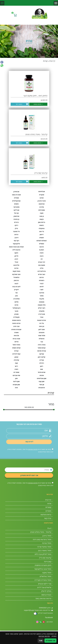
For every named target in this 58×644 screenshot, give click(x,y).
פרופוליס (42, 339)
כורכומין (16, 280)
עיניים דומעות (42, 320)
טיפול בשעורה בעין (45, 550)
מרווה (16, 305)
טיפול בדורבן (47, 536)
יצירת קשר (48, 518)
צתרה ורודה (42, 345)
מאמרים (48, 511)
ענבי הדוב (16, 326)
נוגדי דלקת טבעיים (45, 584)
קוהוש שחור (42, 348)
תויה (16, 388)
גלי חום (42, 231)
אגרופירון (16, 192)
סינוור (16, 311)
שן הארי (42, 385)
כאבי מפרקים (16, 274)
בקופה (42, 219)
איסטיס (16, 204)
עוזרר (42, 317)
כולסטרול (16, 277)
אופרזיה (16, 198)
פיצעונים (42, 332)
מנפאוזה (42, 302)
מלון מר (42, 299)
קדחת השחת (16, 348)
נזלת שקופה (42, 305)
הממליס (42, 244)
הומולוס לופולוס (42, 241)
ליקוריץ (16, 290)
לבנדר (42, 284)
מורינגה (42, 293)
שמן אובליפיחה (42, 378)
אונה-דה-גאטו (16, 195)
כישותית (42, 280)
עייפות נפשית (16, 320)
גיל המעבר (16, 231)
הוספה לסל (19, 104)
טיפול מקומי (16, 271)
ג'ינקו (16, 225)
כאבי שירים (42, 274)
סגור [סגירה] (41, 640)
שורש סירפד (42, 372)
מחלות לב (16, 299)
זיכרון (16, 259)
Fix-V (49, 528)
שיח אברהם (16, 375)
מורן (16, 296)
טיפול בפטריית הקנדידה (43, 580)
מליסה (16, 302)
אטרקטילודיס (16, 201)
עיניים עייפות (16, 323)
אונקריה (42, 195)
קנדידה (42, 360)
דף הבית (52, 61)
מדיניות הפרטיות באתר (43, 598)
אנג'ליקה (16, 210)
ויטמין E (42, 250)
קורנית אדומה (42, 351)
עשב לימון (42, 329)
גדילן (16, 228)
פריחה (16, 342)
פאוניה (16, 332)
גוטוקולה (42, 228)
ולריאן (16, 256)
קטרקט (42, 354)
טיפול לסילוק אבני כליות (43, 554)
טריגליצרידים (42, 271)
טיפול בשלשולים (46, 576)
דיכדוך (16, 238)
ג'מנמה (42, 225)
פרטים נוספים (38, 104)
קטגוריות (48, 507)
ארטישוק (16, 216)
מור (16, 293)
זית (42, 259)
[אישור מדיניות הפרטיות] (53, 449)
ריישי (16, 366)
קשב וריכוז (48, 562)
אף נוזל (16, 213)
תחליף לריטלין (46, 591)
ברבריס (16, 222)
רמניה (16, 369)
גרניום (16, 234)
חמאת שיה (42, 265)
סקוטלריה (16, 317)
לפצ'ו (42, 290)
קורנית (16, 351)
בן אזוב (42, 216)
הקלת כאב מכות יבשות (16, 247)
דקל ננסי (16, 241)
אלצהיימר (16, 207)
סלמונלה (42, 311)
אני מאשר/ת (50, 640)
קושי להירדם (16, 354)
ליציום (42, 287)
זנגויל (16, 262)
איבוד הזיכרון (42, 201)
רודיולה (42, 363)
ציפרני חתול (16, 345)
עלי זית (42, 323)
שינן (16, 378)
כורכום (42, 277)
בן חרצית (16, 219)
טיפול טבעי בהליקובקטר (43, 569)
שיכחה (42, 375)
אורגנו (42, 198)
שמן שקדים (16, 385)
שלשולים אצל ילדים (44, 587)
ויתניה (42, 253)
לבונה (16, 284)
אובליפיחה (42, 191)
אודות (49, 503)
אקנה (42, 213)
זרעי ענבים (42, 262)
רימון (42, 366)
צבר (42, 342)
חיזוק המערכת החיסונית (43, 565)
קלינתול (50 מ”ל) (45, 558)
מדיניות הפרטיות (33, 449)
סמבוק (16, 314)
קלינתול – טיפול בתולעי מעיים (41, 532)
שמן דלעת (16, 381)
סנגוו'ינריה (42, 314)
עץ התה (42, 326)
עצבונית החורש (16, 329)
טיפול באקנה (47, 573)
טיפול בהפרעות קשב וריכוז (42, 539)
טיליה (42, 268)
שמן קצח (42, 381)
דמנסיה (42, 238)
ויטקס (16, 253)
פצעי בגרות (16, 339)
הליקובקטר (16, 244)
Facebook (49, 617)
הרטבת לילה (16, 250)
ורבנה (42, 256)
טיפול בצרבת (47, 543)
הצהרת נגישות (46, 595)
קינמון (16, 357)
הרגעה (42, 247)
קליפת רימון (42, 357)
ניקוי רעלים (42, 308)
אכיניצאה (42, 204)
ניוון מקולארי (16, 308)
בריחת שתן (42, 222)
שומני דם (16, 372)
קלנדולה (16, 360)
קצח (16, 363)
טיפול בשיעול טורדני (44, 547)
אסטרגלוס (42, 210)
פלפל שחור (42, 335)
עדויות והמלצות (46, 515)
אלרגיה (42, 207)
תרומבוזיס (42, 388)
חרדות (16, 268)
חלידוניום (16, 265)
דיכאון (42, 234)
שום (42, 369)
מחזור (42, 296)
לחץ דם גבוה (16, 287)
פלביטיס (16, 335)
